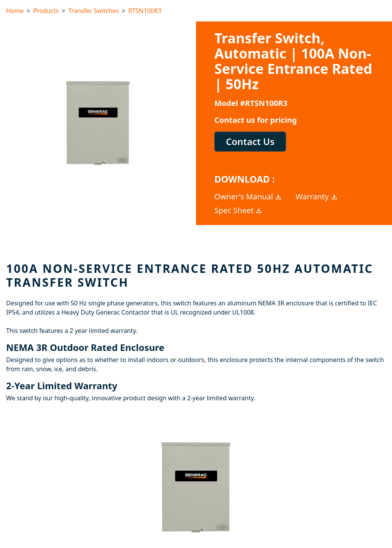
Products (46, 11)
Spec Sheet (238, 210)
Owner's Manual (248, 197)
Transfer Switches (93, 11)
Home (15, 11)
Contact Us (250, 141)
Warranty (317, 197)
